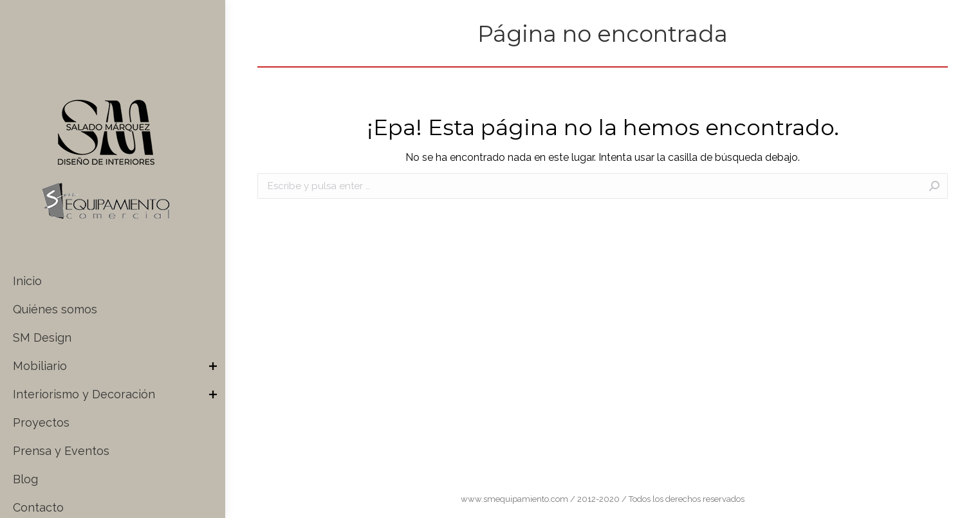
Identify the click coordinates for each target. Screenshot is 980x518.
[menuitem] (117, 281)
